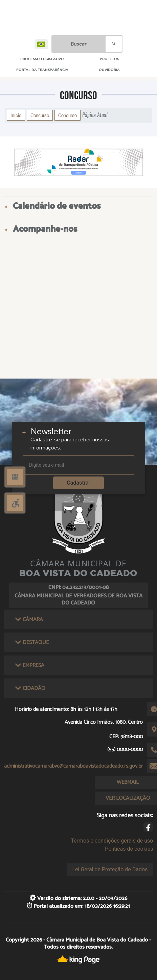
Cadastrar (78, 483)
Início (16, 115)
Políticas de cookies (129, 849)
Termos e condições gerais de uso (112, 841)
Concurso (40, 115)
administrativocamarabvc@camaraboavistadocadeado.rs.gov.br (73, 766)
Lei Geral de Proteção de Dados (110, 869)
